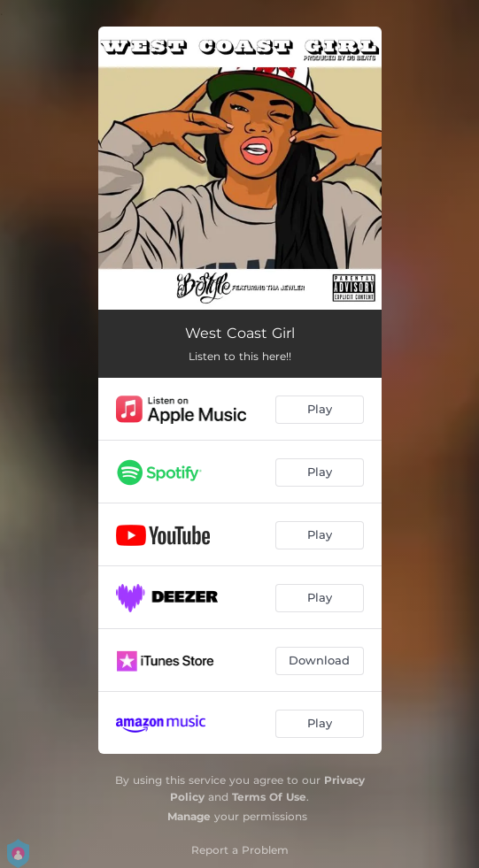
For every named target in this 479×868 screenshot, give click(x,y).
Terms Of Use (269, 797)
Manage (189, 816)
